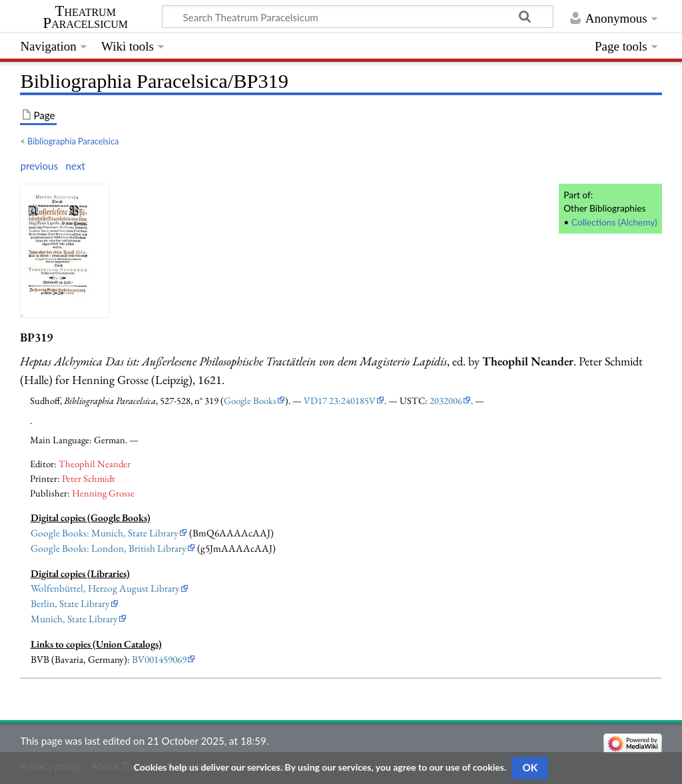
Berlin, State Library (70, 604)
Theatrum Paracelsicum (86, 17)
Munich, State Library (74, 619)
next (76, 166)
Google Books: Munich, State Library (105, 533)
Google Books (250, 400)
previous (39, 166)
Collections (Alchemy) (614, 222)
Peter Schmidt (89, 478)
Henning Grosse (103, 493)
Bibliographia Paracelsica (73, 141)
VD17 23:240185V (340, 400)
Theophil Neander (95, 464)
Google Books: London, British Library (109, 548)
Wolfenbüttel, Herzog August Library (105, 588)
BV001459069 (159, 660)
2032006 (446, 400)
